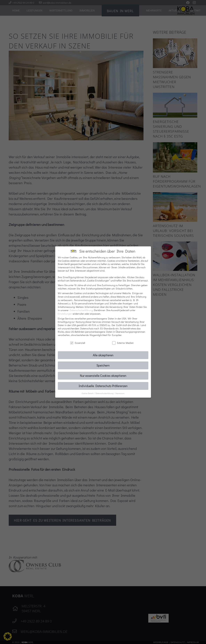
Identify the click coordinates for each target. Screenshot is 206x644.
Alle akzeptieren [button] (103, 355)
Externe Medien (123, 343)
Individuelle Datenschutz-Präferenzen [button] (103, 386)
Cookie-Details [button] (88, 393)
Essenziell (78, 343)
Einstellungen (65, 314)
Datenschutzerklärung (81, 310)
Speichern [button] (103, 365)
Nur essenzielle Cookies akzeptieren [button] (103, 376)
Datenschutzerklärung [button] (105, 393)
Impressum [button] (120, 393)
